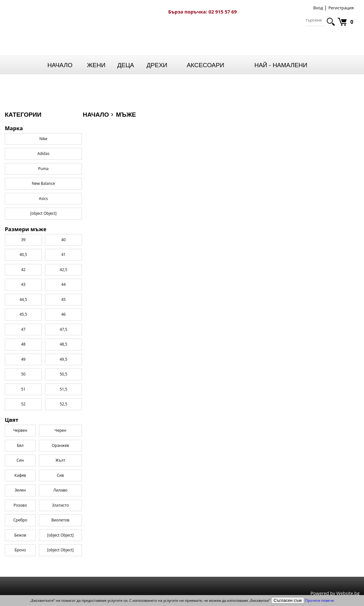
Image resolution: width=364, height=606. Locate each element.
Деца (126, 65)
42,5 (64, 270)
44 (64, 284)
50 (23, 374)
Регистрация (341, 8)
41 (64, 254)
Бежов (20, 535)
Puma (43, 169)
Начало (60, 65)
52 (23, 404)
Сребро (20, 520)
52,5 (64, 404)
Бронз (20, 550)
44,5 (23, 299)
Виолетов (60, 520)
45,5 (23, 314)
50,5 (64, 374)
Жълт (61, 460)
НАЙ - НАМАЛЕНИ (281, 65)
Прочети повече (320, 600)
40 (64, 240)
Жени (96, 65)
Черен (61, 430)
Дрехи (157, 65)
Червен (20, 430)
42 (23, 270)
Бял (20, 445)
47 (23, 329)
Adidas (43, 154)
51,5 (64, 389)
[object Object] (60, 535)
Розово (20, 505)
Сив (60, 475)
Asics (43, 199)
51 (23, 389)
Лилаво (60, 490)
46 (64, 314)
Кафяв (20, 475)
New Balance (43, 183)
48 (23, 344)
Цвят (12, 420)
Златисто (60, 505)
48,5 (64, 344)
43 (23, 284)
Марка (14, 128)
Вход (318, 8)
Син (20, 460)
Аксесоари (205, 65)
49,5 (64, 359)
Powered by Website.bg (335, 593)
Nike (43, 139)
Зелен (20, 490)
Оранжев (60, 445)
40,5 (23, 254)
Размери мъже (26, 229)
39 (23, 240)
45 (64, 299)
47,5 (64, 329)
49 (23, 359)
